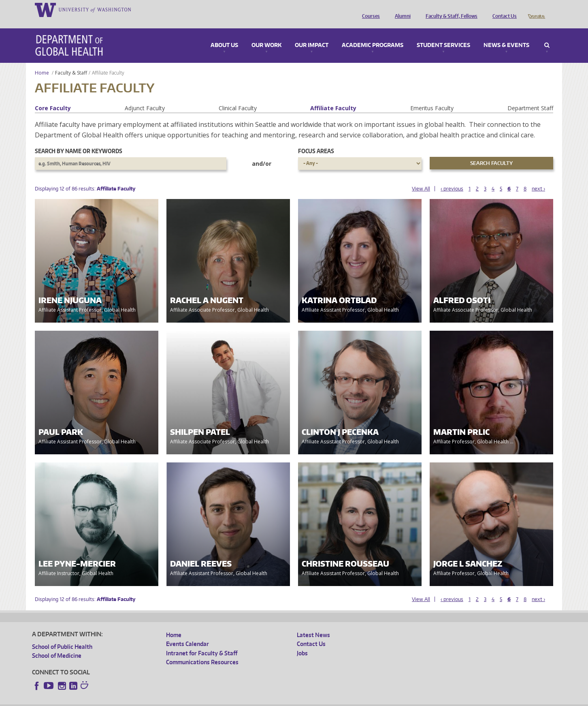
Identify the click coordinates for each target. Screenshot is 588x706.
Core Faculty (53, 97)
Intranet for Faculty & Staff (202, 642)
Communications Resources (202, 651)
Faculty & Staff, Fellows (450, 9)
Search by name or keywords (79, 140)
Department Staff (530, 97)
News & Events (506, 34)
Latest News (313, 624)
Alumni (401, 9)
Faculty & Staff (71, 61)
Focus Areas (316, 140)
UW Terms (172, 700)
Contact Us (503, 9)
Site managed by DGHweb (220, 700)
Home (42, 61)
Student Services (443, 34)
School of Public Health (62, 635)
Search (547, 34)
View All (421, 177)
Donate (536, 9)
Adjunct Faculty (145, 97)
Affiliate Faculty (333, 97)
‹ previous (452, 177)
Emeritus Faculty (432, 97)
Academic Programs (373, 34)
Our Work (266, 34)
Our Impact (312, 34)
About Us (224, 34)
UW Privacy (139, 700)
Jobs (302, 642)
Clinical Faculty (238, 97)
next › (538, 177)
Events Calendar (187, 632)
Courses (369, 9)
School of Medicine (57, 644)
